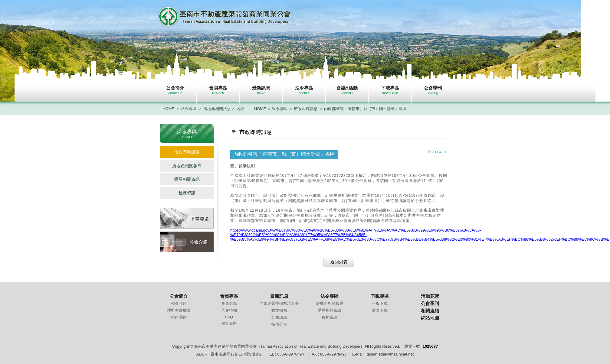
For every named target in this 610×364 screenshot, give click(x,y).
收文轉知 (279, 310)
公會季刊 (430, 303)
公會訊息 (279, 317)
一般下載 (380, 303)
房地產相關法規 (217, 109)
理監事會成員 (179, 310)
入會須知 (229, 310)
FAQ (229, 317)
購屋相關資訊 (187, 179)
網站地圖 (430, 318)
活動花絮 (430, 296)
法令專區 (189, 109)
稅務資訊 (187, 193)
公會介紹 (179, 303)
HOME (168, 109)
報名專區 (229, 323)
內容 (240, 109)
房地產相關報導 (187, 166)
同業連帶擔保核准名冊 (279, 303)
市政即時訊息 (306, 109)
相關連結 (430, 311)
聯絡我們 (179, 317)
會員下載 (380, 310)
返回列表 (339, 262)
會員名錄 (229, 303)
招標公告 (279, 324)
